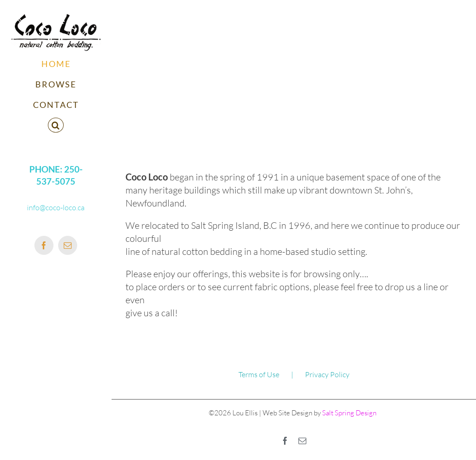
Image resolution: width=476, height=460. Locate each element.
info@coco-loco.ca (56, 207)
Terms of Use (259, 374)
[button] (56, 126)
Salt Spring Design (349, 413)
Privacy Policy (327, 374)
